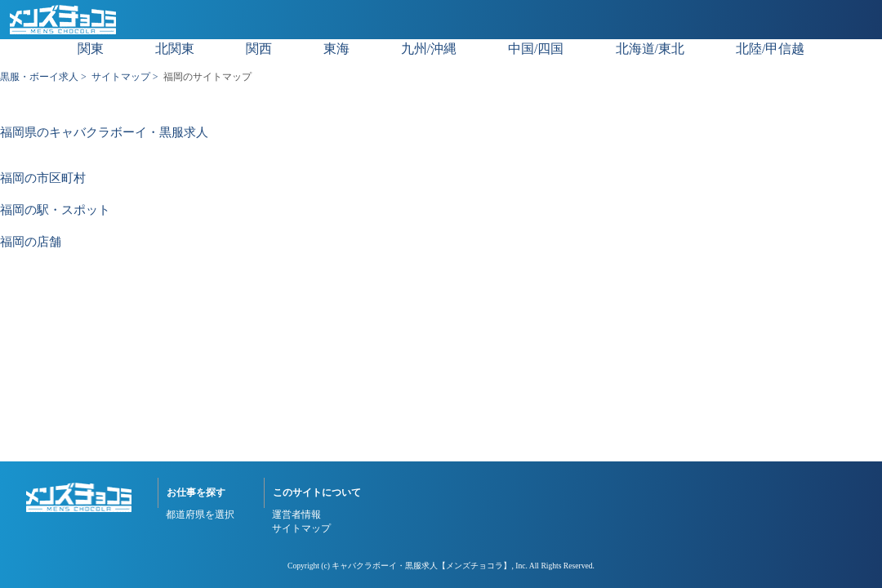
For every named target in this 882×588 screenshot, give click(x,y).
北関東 (175, 49)
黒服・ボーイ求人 (39, 77)
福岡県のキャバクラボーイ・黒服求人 (104, 133)
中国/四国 (536, 49)
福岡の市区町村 (43, 178)
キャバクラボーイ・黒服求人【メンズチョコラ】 (421, 566)
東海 (336, 49)
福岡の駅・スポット (55, 210)
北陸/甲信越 (770, 49)
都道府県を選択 (200, 514)
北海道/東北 (650, 49)
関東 (91, 49)
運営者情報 (296, 514)
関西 (259, 49)
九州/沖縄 (429, 49)
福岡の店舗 (31, 242)
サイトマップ (121, 77)
